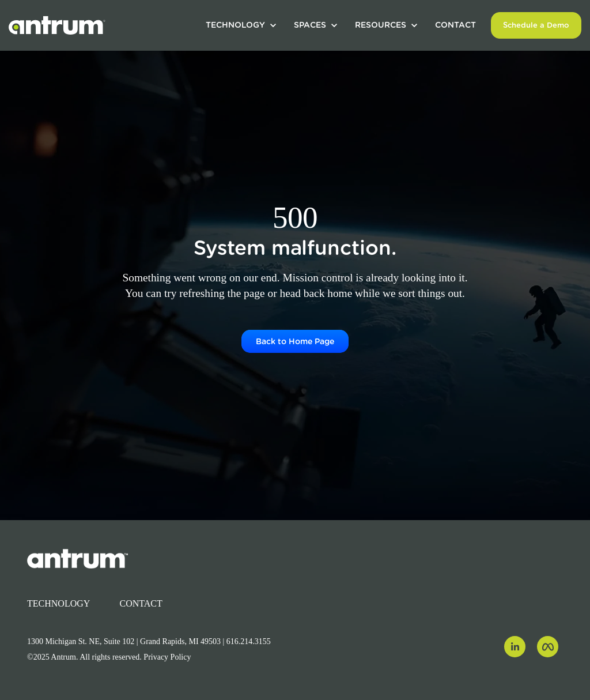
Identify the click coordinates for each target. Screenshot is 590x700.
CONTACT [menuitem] (141, 603)
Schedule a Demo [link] (536, 25)
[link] (57, 25)
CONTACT (455, 25)
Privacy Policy (167, 657)
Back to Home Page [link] (295, 341)
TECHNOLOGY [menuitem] (58, 603)
